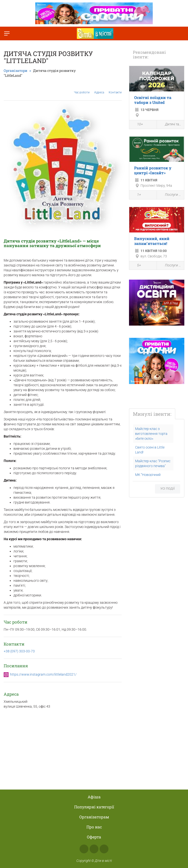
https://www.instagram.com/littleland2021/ (43, 674)
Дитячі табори (171, 125)
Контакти (115, 89)
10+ (137, 125)
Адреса (99, 89)
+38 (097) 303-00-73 (19, 651)
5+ (136, 266)
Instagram (94, 849)
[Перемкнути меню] (7, 33)
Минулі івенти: (152, 414)
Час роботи (82, 89)
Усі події (168, 489)
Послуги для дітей (171, 195)
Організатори (16, 71)
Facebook (84, 849)
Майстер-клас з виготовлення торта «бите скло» (151, 434)
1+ (136, 195)
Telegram (104, 849)
